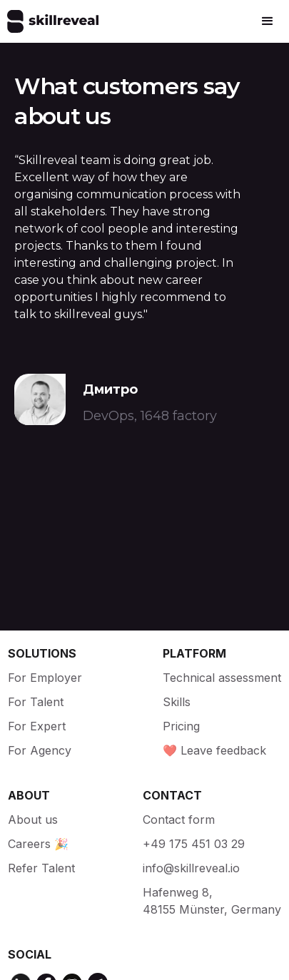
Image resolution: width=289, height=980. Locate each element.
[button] (268, 21)
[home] (49, 21)
